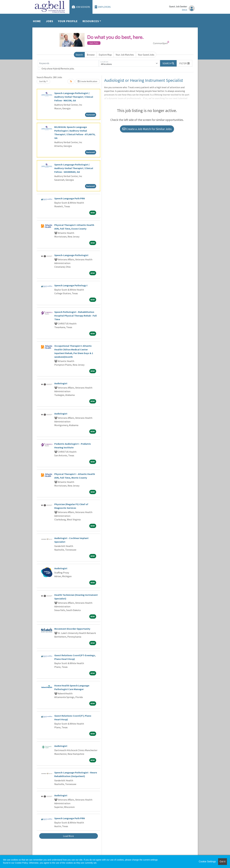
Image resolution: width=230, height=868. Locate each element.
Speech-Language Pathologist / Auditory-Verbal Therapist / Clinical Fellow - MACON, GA (74, 97)
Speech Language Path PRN (70, 198)
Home (37, 21)
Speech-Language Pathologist (71, 255)
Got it (223, 862)
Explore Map (105, 55)
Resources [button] (91, 21)
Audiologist (61, 383)
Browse (91, 55)
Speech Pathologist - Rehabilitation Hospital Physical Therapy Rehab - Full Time (76, 316)
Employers (103, 7)
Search (79, 55)
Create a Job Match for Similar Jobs (147, 129)
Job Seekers (81, 7)
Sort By (43, 81)
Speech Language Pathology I (71, 285)
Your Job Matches (125, 55)
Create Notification (87, 81)
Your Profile (68, 21)
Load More (68, 836)
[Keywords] (68, 63)
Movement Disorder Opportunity (72, 629)
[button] (185, 63)
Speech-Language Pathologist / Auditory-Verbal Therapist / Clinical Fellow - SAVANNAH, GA (74, 168)
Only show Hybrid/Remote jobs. (58, 69)
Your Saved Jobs (146, 55)
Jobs (50, 21)
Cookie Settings (207, 862)
